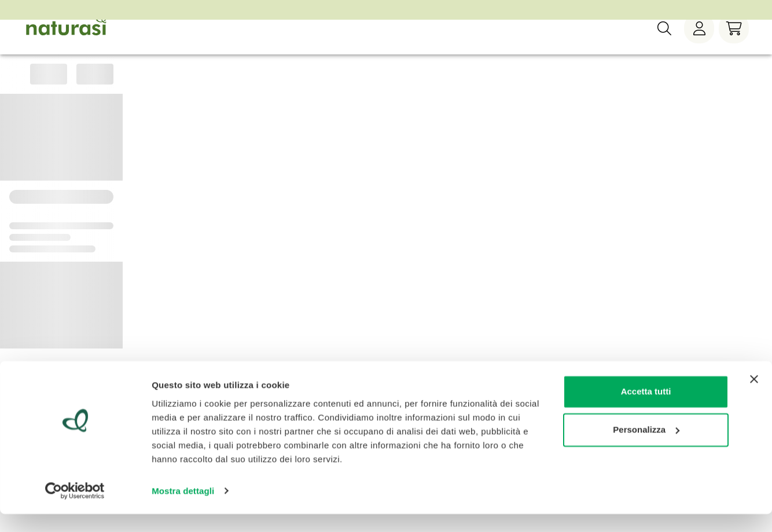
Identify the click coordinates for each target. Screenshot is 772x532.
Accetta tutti (646, 410)
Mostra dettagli (183, 509)
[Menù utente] (699, 46)
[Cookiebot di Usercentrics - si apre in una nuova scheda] (75, 509)
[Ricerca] (664, 46)
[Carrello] (734, 46)
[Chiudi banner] (754, 398)
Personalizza (646, 448)
